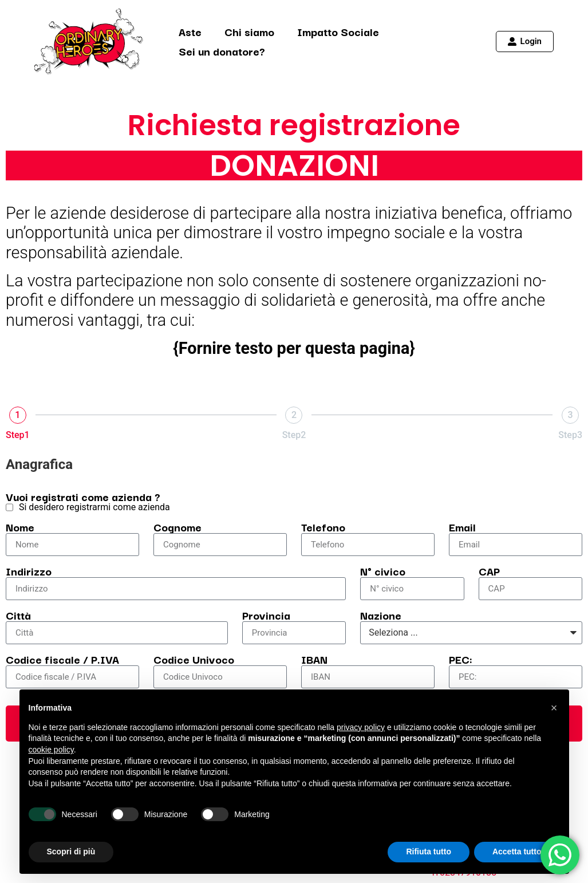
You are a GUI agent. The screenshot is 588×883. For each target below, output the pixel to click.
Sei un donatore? (222, 51)
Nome (20, 527)
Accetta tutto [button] (517, 852)
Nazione (381, 615)
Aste (190, 31)
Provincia (266, 615)
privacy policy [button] (361, 727)
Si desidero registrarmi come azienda (94, 507)
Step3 (570, 435)
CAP (489, 571)
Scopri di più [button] (71, 852)
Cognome (177, 527)
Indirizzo (29, 571)
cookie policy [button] (51, 750)
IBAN (314, 659)
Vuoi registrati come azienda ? (83, 496)
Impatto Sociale (338, 31)
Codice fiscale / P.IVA (62, 659)
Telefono (323, 527)
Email (462, 527)
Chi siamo (249, 31)
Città (18, 615)
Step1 (18, 435)
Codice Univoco (194, 659)
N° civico (383, 571)
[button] (554, 708)
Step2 (294, 435)
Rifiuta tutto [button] (429, 852)
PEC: (461, 659)
